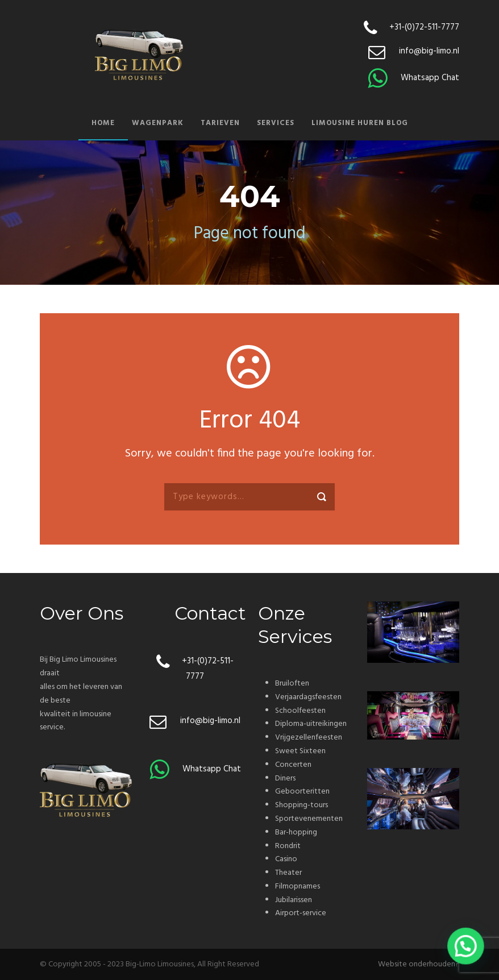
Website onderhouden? (419, 964)
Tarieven (220, 123)
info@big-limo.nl (429, 51)
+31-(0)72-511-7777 (424, 27)
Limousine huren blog (360, 123)
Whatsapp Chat (430, 78)
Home (103, 123)
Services (276, 123)
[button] (466, 948)
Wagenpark (158, 123)
